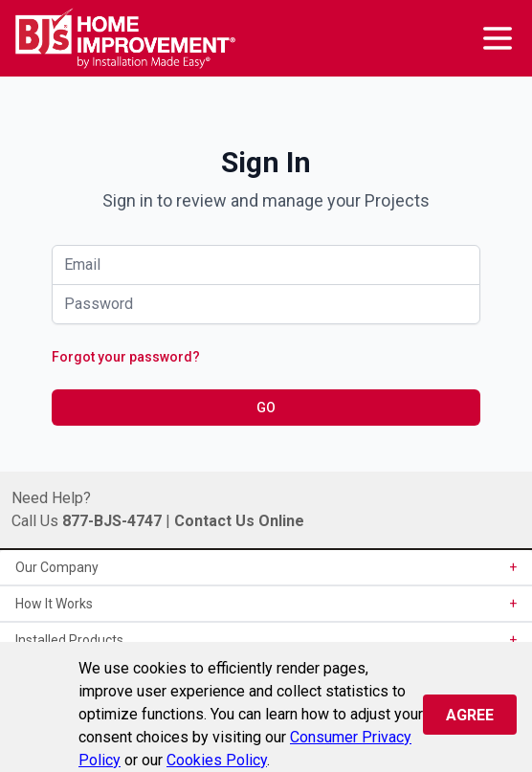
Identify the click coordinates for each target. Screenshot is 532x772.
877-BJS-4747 (112, 521)
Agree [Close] (470, 715)
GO (266, 408)
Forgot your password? (126, 357)
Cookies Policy (217, 760)
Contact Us (214, 521)
